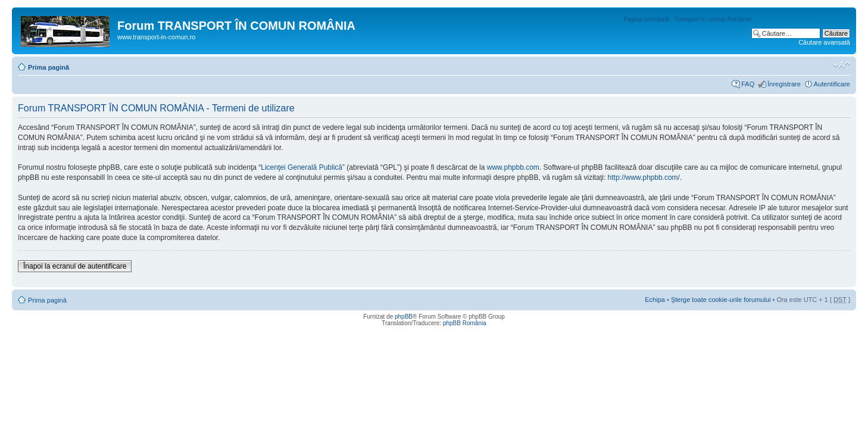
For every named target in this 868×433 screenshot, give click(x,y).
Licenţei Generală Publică (302, 167)
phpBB (404, 317)
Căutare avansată (824, 42)
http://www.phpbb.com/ (644, 177)
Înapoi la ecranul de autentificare (75, 266)
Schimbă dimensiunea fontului (842, 65)
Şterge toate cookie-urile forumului (721, 300)
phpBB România (465, 323)
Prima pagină (49, 67)
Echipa (655, 300)
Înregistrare (784, 84)
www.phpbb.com (513, 167)
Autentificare (832, 84)
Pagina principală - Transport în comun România (687, 19)
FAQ (748, 84)
